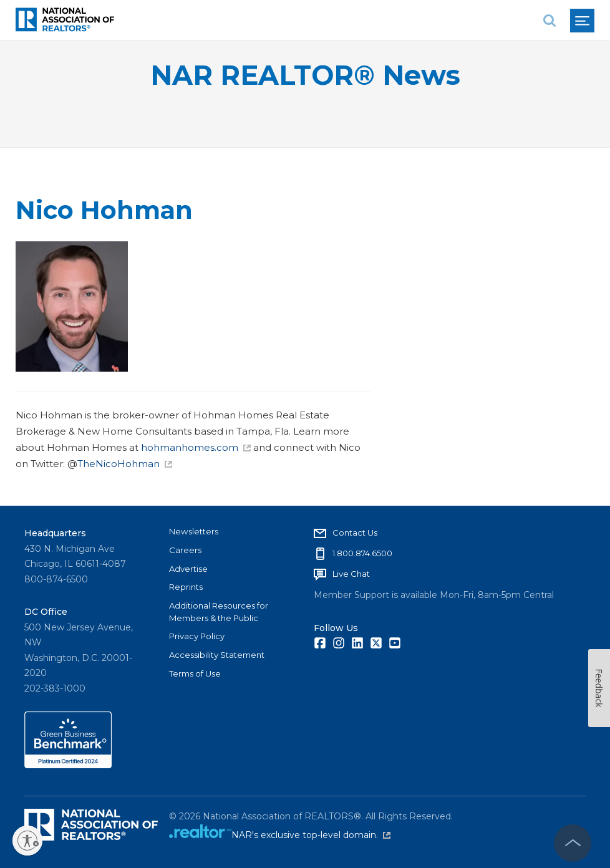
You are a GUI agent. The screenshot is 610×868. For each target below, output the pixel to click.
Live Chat (351, 574)
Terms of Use (195, 673)
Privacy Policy (197, 636)
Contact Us (355, 533)
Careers (185, 550)
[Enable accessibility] (27, 841)
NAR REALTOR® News (305, 75)
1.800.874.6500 (362, 553)
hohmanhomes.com (196, 447)
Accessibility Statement (217, 655)
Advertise (188, 569)
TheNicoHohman (125, 464)
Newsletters (194, 531)
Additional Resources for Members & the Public (219, 612)
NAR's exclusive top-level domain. (311, 835)
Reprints (186, 587)
